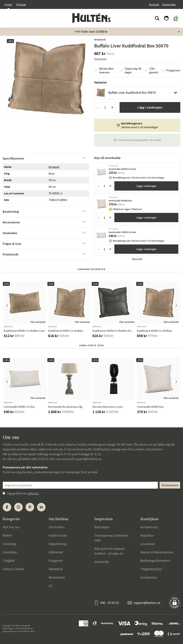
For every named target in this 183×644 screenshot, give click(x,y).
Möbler (7, 535)
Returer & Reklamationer (157, 552)
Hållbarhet (56, 552)
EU (51, 586)
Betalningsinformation (155, 561)
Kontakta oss (149, 527)
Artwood (100, 39)
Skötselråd (102, 562)
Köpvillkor (147, 535)
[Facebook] (7, 507)
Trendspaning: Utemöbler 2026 (111, 538)
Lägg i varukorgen (150, 107)
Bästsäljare (102, 527)
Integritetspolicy (151, 569)
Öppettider (169, 4)
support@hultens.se (88, 459)
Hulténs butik (58, 535)
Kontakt (154, 4)
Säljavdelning (57, 544)
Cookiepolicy (149, 577)
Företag (21, 4)
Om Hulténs (57, 527)
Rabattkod (56, 569)
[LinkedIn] (41, 507)
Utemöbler (10, 552)
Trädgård (9, 561)
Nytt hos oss (11, 527)
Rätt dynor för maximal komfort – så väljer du (109, 551)
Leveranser (148, 544)
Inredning (9, 544)
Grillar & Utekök (13, 569)
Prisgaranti (56, 561)
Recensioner (57, 577)
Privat (8, 4)
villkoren (33, 493)
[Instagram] (18, 507)
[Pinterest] (30, 507)
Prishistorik (100, 59)
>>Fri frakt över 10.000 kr (91, 31)
